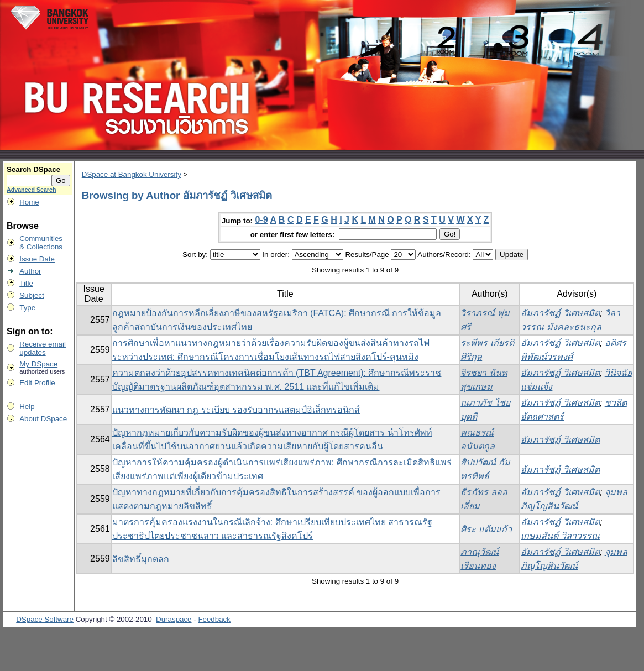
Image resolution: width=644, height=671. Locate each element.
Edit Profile (37, 383)
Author (30, 271)
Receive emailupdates (43, 348)
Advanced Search (31, 190)
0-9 (261, 220)
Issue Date (37, 259)
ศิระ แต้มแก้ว (486, 529)
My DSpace (38, 364)
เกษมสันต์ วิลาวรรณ (560, 536)
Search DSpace (33, 169)
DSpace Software (45, 619)
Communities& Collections (41, 243)
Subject (32, 295)
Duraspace (174, 619)
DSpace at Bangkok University (132, 174)
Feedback (214, 619)
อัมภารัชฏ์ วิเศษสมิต (560, 313)
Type (27, 308)
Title (26, 283)
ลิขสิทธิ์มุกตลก (141, 559)
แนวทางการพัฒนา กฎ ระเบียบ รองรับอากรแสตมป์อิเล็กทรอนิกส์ (236, 410)
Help (27, 407)
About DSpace (43, 419)
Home (29, 202)
